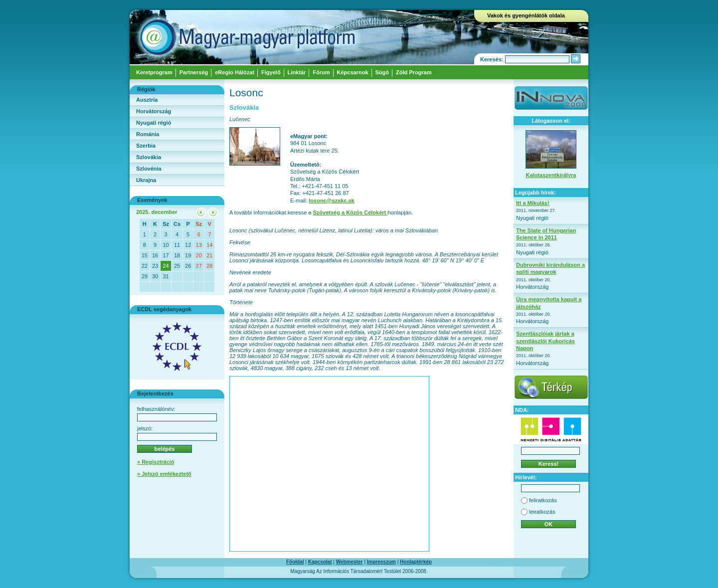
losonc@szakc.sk (331, 200)
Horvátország (154, 111)
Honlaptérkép (416, 562)
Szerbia (146, 146)
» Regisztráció (156, 462)
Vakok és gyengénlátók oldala (526, 15)
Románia (148, 134)
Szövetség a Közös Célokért (351, 212)
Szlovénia (149, 169)
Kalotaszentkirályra (551, 175)
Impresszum (381, 562)
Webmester (350, 562)
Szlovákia (149, 157)
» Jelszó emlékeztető (164, 474)
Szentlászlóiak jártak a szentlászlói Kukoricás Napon (545, 341)
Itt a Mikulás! (533, 203)
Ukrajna (146, 180)
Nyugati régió (154, 123)
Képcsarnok (353, 72)
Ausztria (147, 100)
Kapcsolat (320, 562)
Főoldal (295, 562)
